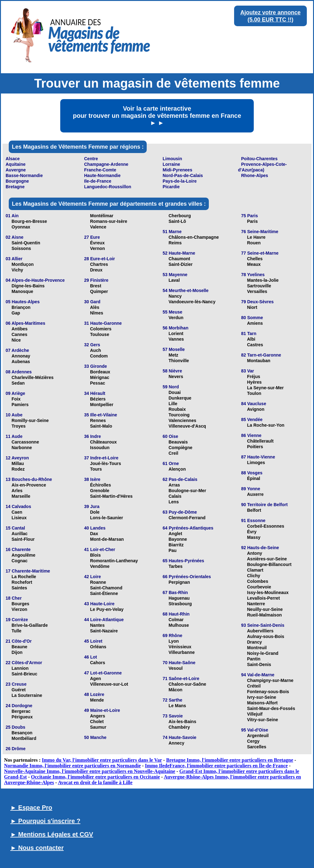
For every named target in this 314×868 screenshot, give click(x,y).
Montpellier (102, 405)
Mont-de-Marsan (107, 539)
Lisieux (19, 518)
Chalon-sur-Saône (187, 684)
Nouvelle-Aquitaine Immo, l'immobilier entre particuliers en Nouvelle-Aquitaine (90, 771)
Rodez (18, 469)
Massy (254, 537)
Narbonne (22, 448)
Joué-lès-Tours (106, 463)
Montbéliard (24, 738)
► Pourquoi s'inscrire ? (45, 821)
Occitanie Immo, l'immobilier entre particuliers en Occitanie (95, 777)
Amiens (255, 323)
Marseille (21, 496)
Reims (175, 243)
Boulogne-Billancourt (269, 564)
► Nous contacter (37, 848)
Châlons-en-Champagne (194, 237)
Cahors (98, 663)
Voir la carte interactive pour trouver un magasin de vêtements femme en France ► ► (157, 116)
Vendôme (100, 566)
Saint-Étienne (104, 593)
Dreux (96, 270)
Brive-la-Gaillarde (30, 625)
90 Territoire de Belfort (265, 505)
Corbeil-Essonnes (266, 526)
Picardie (171, 187)
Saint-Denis (259, 664)
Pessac (98, 383)
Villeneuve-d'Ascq (187, 426)
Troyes (19, 426)
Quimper (99, 291)
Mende (97, 700)
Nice (16, 340)
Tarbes (176, 566)
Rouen (254, 243)
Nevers (176, 376)
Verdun (176, 318)
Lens (174, 502)
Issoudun (100, 448)
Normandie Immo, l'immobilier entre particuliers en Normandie (72, 766)
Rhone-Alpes (255, 175)
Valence (98, 227)
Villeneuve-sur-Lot (109, 684)
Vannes (176, 339)
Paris (253, 221)
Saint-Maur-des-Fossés (271, 708)
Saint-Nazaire (104, 631)
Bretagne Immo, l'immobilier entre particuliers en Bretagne (230, 760)
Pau (173, 550)
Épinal (254, 478)
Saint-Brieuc (24, 674)
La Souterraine (27, 695)
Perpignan (179, 582)
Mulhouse (179, 625)
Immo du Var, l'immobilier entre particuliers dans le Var (102, 760)
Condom (99, 356)
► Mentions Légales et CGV (52, 834)
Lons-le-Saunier (107, 518)
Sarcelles (257, 747)
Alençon (177, 469)
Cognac (20, 561)
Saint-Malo (101, 426)
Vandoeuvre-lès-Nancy (192, 302)
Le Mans (177, 706)
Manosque (22, 291)
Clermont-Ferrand (187, 518)
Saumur (98, 727)
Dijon (17, 652)
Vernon (98, 248)
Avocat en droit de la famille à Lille (95, 782)
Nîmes (97, 313)
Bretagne (15, 187)
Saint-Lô (177, 221)
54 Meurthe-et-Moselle (186, 290)
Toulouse (100, 334)
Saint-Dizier (181, 264)
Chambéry (179, 727)
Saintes (19, 588)
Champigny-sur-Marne (270, 680)
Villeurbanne (182, 652)
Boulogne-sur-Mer (187, 491)
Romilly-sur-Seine (30, 420)
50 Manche (96, 737)
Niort (252, 307)
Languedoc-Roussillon (108, 187)
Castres (255, 345)
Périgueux (22, 717)
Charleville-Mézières (33, 377)
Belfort (254, 510)
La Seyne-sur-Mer (265, 388)
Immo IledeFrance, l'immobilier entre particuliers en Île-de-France (216, 766)
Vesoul (176, 668)
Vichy (17, 270)
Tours (96, 469)
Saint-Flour (23, 539)
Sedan (18, 383)
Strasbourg (180, 604)
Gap (16, 313)
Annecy (177, 743)
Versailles (257, 291)
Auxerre (255, 494)
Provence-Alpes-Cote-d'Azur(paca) (262, 167)
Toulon (254, 393)
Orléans (98, 647)
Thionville (179, 361)
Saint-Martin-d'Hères (111, 496)
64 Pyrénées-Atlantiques (188, 528)
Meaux (254, 264)
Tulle (17, 631)
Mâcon (175, 690)
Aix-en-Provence (29, 485)
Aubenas (21, 362)
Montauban (259, 361)
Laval (174, 280)
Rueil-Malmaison (265, 615)
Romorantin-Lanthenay (114, 561)
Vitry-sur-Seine (263, 720)
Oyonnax (21, 227)
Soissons (21, 248)
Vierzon (19, 609)
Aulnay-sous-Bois (266, 636)
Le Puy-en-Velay (107, 609)
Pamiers (20, 405)
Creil (173, 453)
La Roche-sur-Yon (266, 425)
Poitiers (255, 447)
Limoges (256, 463)
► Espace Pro (31, 808)
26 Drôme (16, 749)
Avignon (256, 409)
